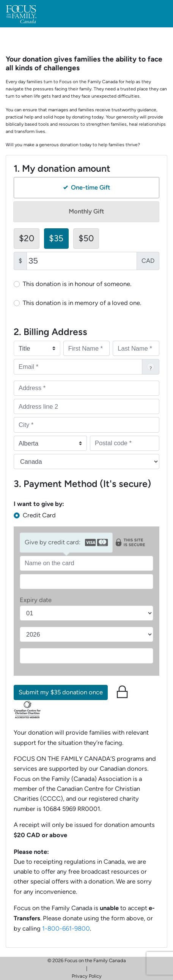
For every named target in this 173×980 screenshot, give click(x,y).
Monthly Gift (86, 211)
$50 (86, 238)
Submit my (61, 692)
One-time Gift (87, 187)
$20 (27, 238)
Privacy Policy (87, 976)
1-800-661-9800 (66, 929)
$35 (56, 238)
